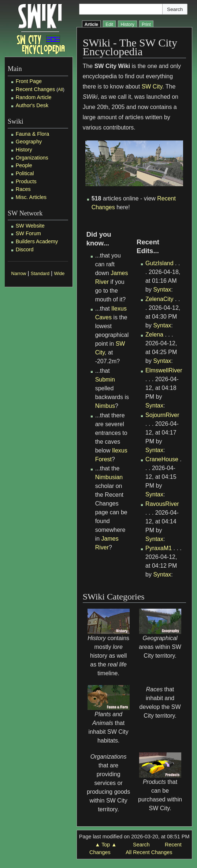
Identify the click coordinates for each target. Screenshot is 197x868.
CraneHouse (162, 459)
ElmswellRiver (164, 370)
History (24, 150)
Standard (40, 274)
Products (26, 181)
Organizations (32, 158)
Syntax (162, 290)
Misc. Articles (31, 197)
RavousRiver (162, 504)
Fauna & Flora (32, 134)
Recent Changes (36, 89)
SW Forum (28, 233)
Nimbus (105, 406)
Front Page (29, 81)
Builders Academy (37, 241)
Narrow (19, 274)
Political (25, 173)
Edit (109, 25)
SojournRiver (162, 415)
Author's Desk (32, 105)
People (24, 165)
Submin (105, 379)
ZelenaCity (159, 299)
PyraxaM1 (159, 548)
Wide (60, 274)
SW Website (30, 226)
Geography (29, 142)
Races (23, 189)
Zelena (154, 335)
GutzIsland (159, 263)
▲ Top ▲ (106, 845)
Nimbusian (109, 477)
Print (146, 25)
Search (141, 845)
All (60, 90)
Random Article (34, 97)
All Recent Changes (149, 852)
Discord (25, 249)
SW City (152, 87)
